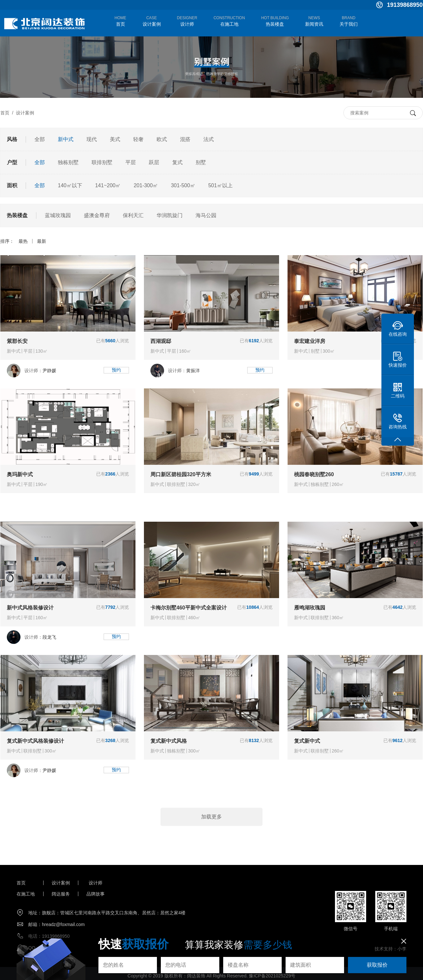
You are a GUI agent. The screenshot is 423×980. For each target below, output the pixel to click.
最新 (42, 241)
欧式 (162, 139)
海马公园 (206, 215)
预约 (116, 370)
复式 (177, 162)
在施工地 (26, 894)
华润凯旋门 (170, 215)
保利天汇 (133, 215)
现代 (92, 139)
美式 (115, 139)
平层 (131, 162)
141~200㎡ (108, 185)
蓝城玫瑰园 (58, 215)
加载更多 (211, 817)
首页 (5, 113)
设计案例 (25, 113)
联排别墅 (102, 162)
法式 (209, 139)
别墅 (201, 162)
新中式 (66, 139)
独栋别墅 (68, 162)
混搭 (185, 139)
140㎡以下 (70, 185)
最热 (23, 241)
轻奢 (138, 139)
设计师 (96, 883)
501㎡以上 (220, 185)
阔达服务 (61, 894)
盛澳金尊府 (97, 215)
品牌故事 (96, 894)
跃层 (154, 162)
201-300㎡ (146, 185)
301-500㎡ (183, 185)
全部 (40, 139)
